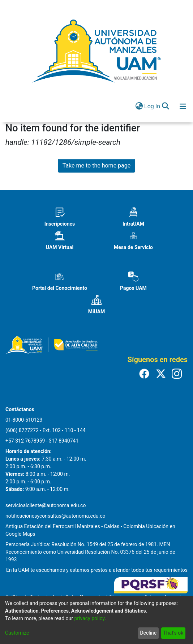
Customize (17, 633)
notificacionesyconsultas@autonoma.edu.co (55, 516)
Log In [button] (153, 106)
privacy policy (89, 618)
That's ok (173, 633)
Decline (148, 633)
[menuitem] (139, 106)
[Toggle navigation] (183, 106)
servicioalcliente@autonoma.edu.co (46, 505)
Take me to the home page (97, 166)
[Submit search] (165, 106)
